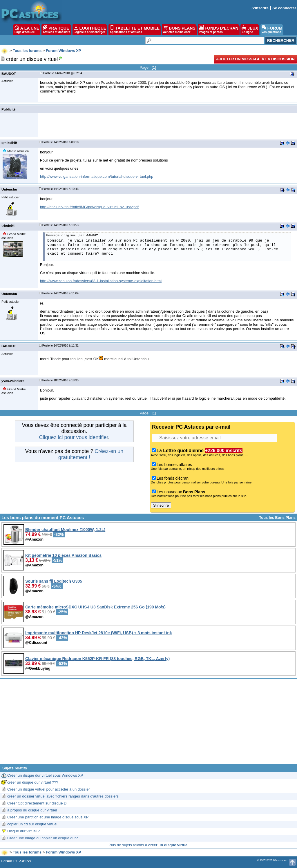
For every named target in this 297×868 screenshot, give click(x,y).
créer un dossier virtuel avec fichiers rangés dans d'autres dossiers (63, 796)
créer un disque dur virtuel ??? (33, 782)
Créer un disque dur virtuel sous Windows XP (45, 775)
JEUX (250, 29)
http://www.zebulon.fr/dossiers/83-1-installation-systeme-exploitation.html (101, 281)
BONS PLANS (179, 29)
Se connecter (284, 8)
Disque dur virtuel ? (23, 831)
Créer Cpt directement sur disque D (37, 803)
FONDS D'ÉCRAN (219, 29)
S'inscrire (260, 8)
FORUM (272, 29)
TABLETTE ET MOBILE (135, 29)
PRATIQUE (56, 29)
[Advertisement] (148, 724)
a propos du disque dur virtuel (32, 810)
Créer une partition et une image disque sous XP (48, 817)
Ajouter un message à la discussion (255, 59)
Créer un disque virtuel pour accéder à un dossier (49, 789)
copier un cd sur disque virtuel (32, 824)
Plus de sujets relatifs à (148, 845)
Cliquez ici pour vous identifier (73, 437)
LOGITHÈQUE (90, 29)
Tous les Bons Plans (277, 518)
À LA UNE (27, 29)
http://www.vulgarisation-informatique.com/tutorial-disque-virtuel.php (97, 176)
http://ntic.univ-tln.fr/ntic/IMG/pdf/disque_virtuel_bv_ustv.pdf (89, 207)
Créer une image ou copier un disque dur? (43, 838)
